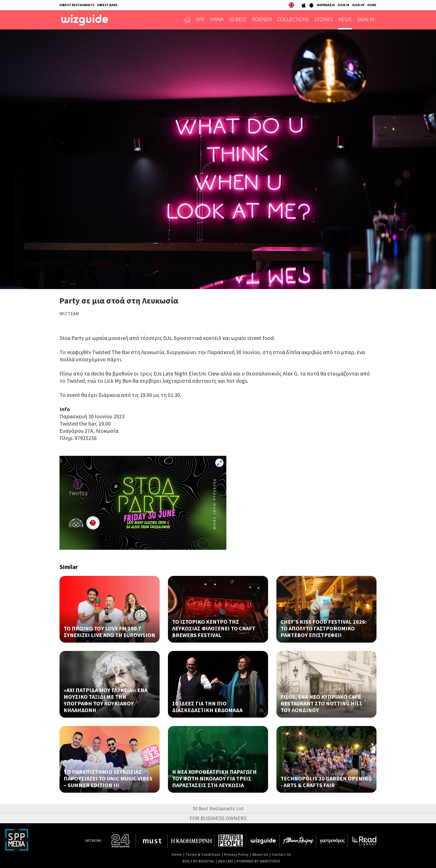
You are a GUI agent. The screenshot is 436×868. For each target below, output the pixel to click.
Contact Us (281, 855)
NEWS (345, 20)
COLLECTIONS (293, 20)
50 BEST (238, 20)
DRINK (217, 20)
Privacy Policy (236, 855)
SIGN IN (343, 5)
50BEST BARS (107, 5)
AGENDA (262, 20)
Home (177, 855)
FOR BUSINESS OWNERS (218, 818)
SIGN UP (358, 5)
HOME (372, 5)
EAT (200, 20)
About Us (260, 855)
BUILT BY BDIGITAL (198, 861)
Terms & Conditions (203, 855)
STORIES (324, 20)
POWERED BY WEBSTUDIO (258, 861)
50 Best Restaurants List (218, 808)
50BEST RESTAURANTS (77, 5)
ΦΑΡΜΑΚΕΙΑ (326, 5)
